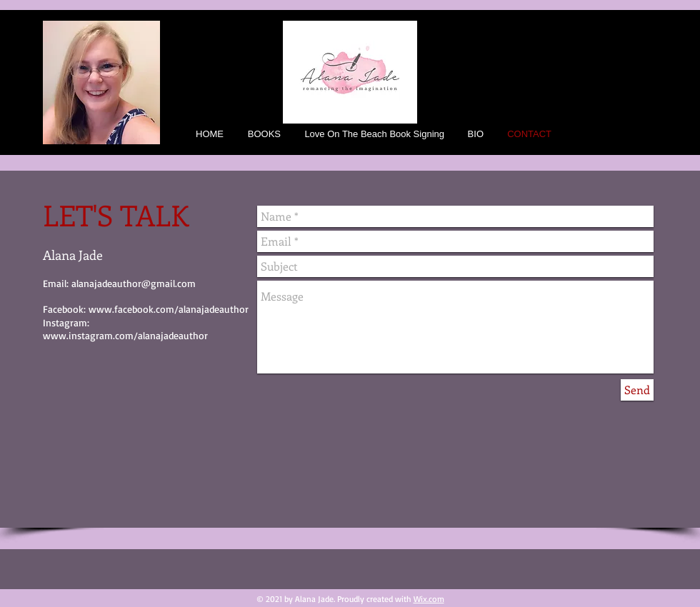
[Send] (637, 390)
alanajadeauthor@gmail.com (134, 283)
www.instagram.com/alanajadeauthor (125, 335)
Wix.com (429, 599)
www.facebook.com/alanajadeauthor (169, 309)
